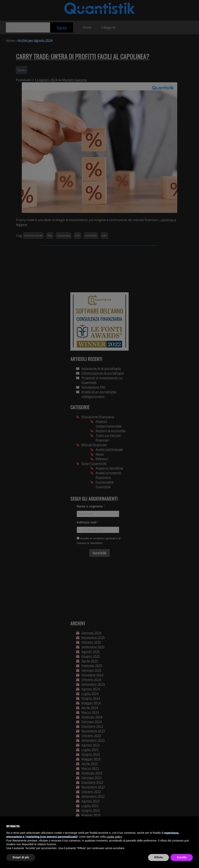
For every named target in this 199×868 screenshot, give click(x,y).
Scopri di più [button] (21, 857)
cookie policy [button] (114, 837)
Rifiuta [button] (159, 857)
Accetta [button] (182, 857)
